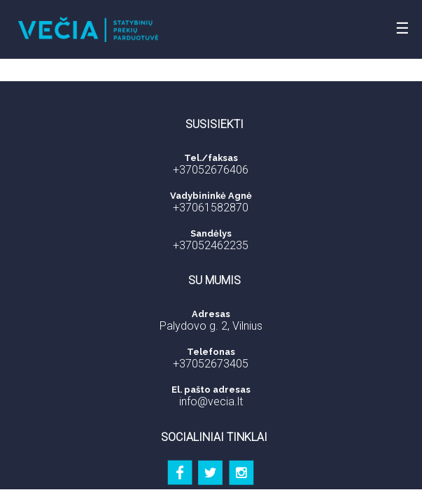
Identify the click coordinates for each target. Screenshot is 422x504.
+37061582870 (211, 208)
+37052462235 (211, 245)
